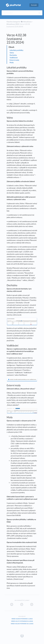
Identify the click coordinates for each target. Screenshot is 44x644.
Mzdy (12, 63)
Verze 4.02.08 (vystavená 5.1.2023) (22, 619)
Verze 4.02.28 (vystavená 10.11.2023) (22, 624)
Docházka (13, 55)
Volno (12, 53)
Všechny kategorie (13, 22)
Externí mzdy (14, 60)
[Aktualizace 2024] (13, 24)
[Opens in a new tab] (22, 636)
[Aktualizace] (26, 22)
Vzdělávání (14, 58)
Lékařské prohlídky (16, 50)
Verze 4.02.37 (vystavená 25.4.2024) (22, 621)
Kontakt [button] (34, 5)
